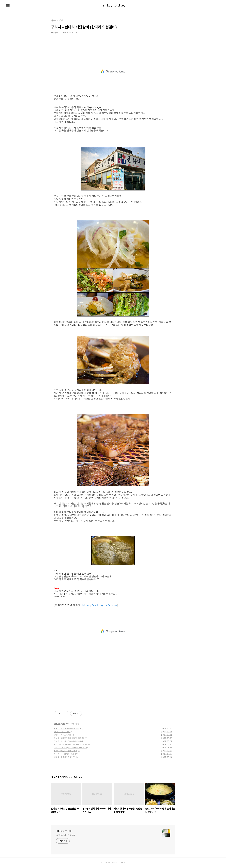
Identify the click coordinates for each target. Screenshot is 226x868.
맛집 (64, 724)
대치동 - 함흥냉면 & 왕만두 (64, 757)
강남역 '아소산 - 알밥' (62, 732)
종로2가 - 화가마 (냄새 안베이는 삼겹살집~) (71, 748)
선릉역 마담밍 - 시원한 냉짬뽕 (66, 751)
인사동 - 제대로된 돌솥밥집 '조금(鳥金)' (69, 738)
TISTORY (114, 863)
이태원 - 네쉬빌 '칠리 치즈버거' (66, 754)
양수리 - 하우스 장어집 (63, 735)
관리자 (123, 863)
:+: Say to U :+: (113, 6)
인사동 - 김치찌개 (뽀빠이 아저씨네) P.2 (69, 741)
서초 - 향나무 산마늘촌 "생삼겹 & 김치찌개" (71, 744)
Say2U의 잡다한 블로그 (66, 835)
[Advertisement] (113, 71)
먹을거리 (57, 724)
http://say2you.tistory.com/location (99, 605)
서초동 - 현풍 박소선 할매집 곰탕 (67, 729)
